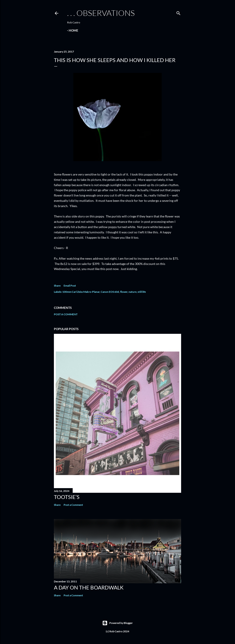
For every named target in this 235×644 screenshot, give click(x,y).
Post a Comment (66, 314)
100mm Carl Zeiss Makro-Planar (81, 292)
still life (142, 292)
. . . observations (101, 13)
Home (73, 30)
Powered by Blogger (117, 623)
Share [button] (57, 286)
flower (124, 292)
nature (133, 292)
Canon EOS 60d (110, 292)
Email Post (70, 286)
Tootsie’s (67, 497)
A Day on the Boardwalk (89, 587)
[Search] (178, 12)
